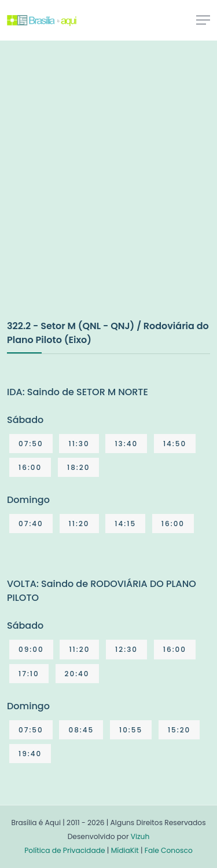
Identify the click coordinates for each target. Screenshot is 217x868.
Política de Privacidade (65, 850)
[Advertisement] (108, 192)
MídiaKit (125, 850)
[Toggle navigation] (203, 20)
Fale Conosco (169, 850)
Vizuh (140, 836)
